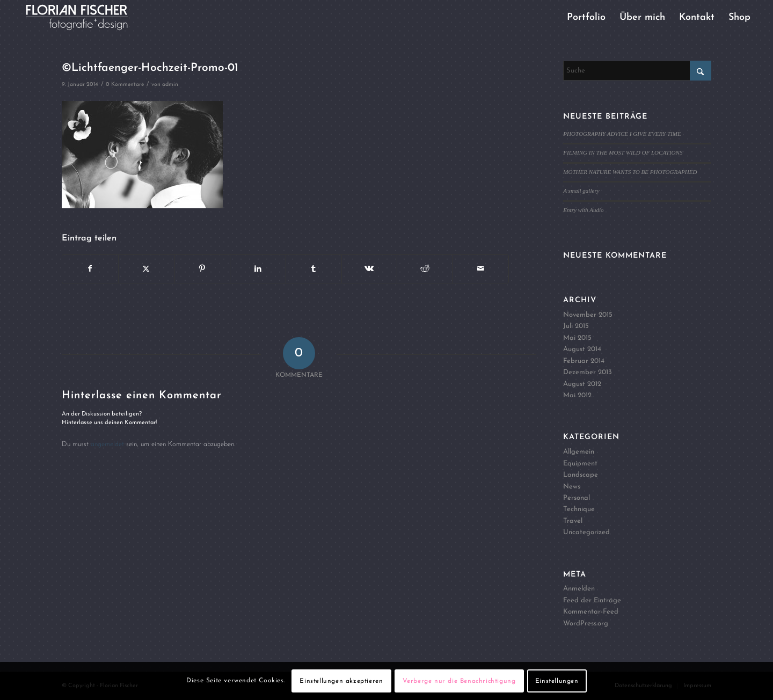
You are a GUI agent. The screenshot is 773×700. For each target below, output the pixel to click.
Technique (579, 509)
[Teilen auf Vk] (370, 269)
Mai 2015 (577, 338)
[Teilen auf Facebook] (90, 269)
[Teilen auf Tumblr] (314, 269)
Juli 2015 (576, 326)
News (572, 487)
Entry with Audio (583, 210)
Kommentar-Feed (591, 612)
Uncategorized (586, 532)
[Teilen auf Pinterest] (202, 269)
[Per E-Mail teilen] (481, 269)
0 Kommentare (125, 85)
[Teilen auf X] (146, 269)
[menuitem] (586, 17)
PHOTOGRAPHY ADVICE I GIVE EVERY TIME (622, 134)
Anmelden (579, 589)
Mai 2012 (577, 395)
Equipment (580, 464)
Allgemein (579, 452)
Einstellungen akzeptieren (341, 681)
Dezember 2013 (588, 372)
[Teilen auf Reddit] (425, 269)
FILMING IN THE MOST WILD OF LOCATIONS (623, 152)
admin (170, 85)
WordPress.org (586, 624)
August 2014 (582, 349)
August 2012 (582, 384)
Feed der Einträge (592, 600)
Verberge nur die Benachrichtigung (459, 681)
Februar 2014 (584, 361)
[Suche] (637, 71)
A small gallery (581, 191)
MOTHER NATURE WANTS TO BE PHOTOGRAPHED (630, 172)
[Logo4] (86, 17)
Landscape (581, 475)
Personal (577, 498)
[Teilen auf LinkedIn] (258, 269)
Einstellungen (557, 681)
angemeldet (107, 444)
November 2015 (588, 315)
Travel (573, 521)
